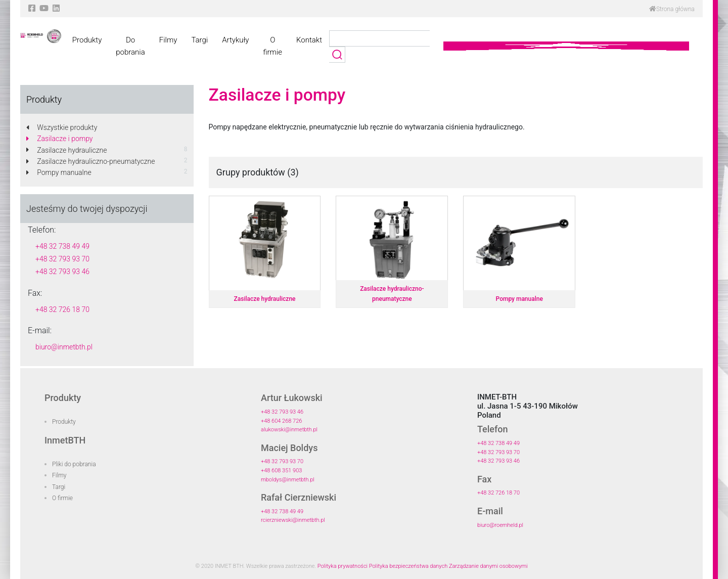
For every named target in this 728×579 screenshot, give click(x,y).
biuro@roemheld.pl (500, 525)
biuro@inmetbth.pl (64, 347)
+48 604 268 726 (281, 421)
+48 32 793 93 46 (62, 272)
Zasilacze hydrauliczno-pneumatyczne (90, 161)
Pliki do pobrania (74, 464)
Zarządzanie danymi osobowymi (488, 566)
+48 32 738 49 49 (62, 246)
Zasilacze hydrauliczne (67, 150)
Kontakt (309, 40)
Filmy (168, 40)
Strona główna (672, 9)
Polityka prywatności (343, 566)
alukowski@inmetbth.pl (289, 430)
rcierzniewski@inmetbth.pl (293, 520)
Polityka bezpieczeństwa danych (408, 566)
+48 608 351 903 (281, 471)
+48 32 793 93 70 (62, 259)
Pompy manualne (59, 172)
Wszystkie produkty (62, 127)
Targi (199, 40)
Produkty (87, 40)
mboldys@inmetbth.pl (288, 480)
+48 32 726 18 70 (62, 309)
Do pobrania (130, 46)
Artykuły (235, 40)
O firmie (272, 46)
